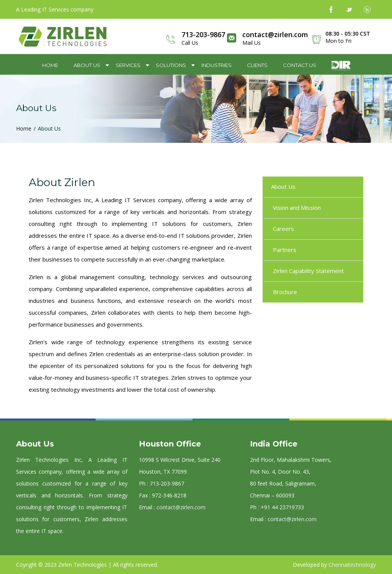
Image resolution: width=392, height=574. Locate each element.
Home (50, 65)
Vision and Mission (297, 208)
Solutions (171, 65)
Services (128, 65)
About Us (87, 65)
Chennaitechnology (352, 565)
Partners (285, 250)
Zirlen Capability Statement (308, 271)
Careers (283, 229)
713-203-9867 (203, 34)
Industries (216, 65)
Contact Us (300, 65)
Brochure (285, 292)
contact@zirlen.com (275, 34)
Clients (257, 65)
